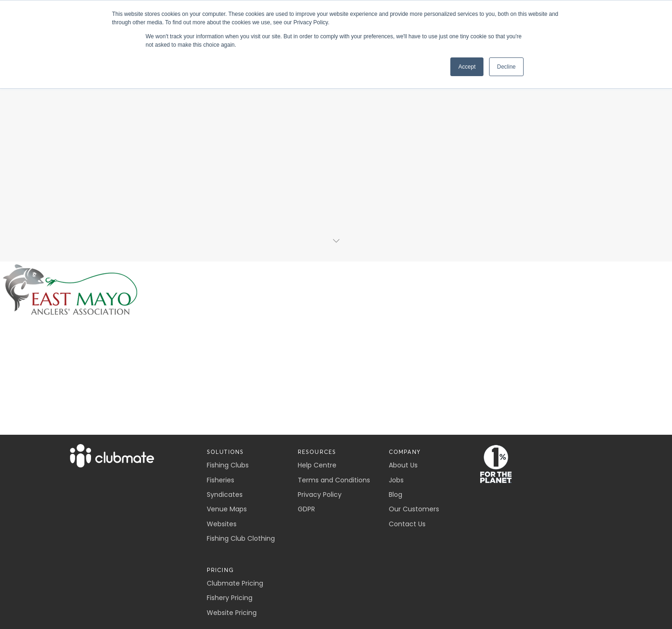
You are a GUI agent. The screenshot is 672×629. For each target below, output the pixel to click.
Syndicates (225, 495)
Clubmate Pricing (235, 583)
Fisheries (220, 480)
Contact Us (407, 524)
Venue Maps (227, 509)
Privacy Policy (320, 495)
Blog (395, 495)
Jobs (396, 480)
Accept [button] (467, 67)
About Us (403, 465)
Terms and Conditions (334, 480)
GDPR (306, 509)
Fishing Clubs (228, 465)
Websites (222, 524)
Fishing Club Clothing (241, 538)
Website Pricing (232, 613)
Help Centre (317, 465)
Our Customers (414, 509)
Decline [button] (506, 67)
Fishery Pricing (230, 598)
